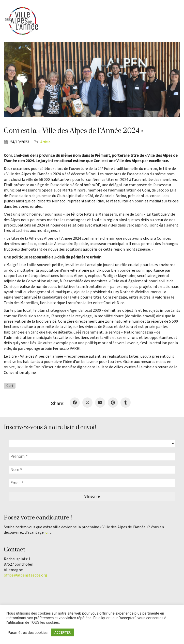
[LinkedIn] (100, 403)
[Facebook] (75, 403)
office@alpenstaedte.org (26, 575)
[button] (177, 21)
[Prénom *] (92, 457)
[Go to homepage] (22, 21)
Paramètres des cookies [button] (28, 633)
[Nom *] (92, 470)
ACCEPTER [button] (63, 632)
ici (46, 533)
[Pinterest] (113, 403)
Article (45, 142)
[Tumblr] (126, 403)
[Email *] (92, 483)
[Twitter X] (87, 403)
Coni (10, 386)
